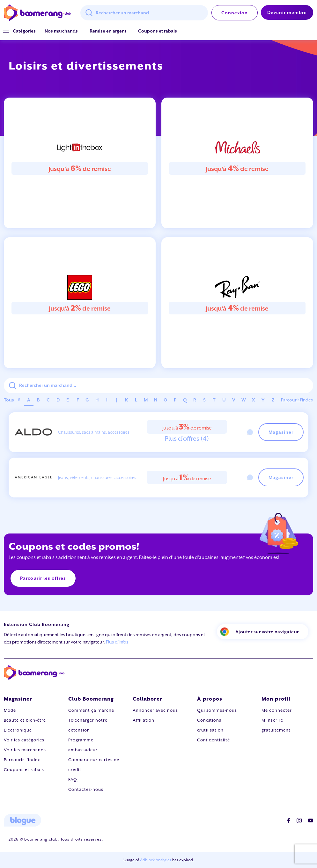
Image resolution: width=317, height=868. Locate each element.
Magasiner (281, 432)
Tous (9, 400)
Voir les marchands (25, 750)
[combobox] (144, 13)
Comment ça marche (91, 710)
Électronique (18, 730)
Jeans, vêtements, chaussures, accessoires (97, 478)
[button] (24, 31)
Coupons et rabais (158, 31)
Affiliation (144, 720)
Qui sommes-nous (217, 710)
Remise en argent (108, 31)
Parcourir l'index (297, 400)
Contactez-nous (86, 789)
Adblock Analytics (156, 860)
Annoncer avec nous (155, 710)
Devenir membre (287, 12)
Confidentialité (214, 740)
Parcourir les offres (43, 578)
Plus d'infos (117, 642)
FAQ (73, 780)
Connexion (235, 13)
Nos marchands (61, 31)
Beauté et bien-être (25, 720)
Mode (10, 710)
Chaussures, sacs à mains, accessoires (94, 432)
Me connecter (277, 710)
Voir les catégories (24, 740)
